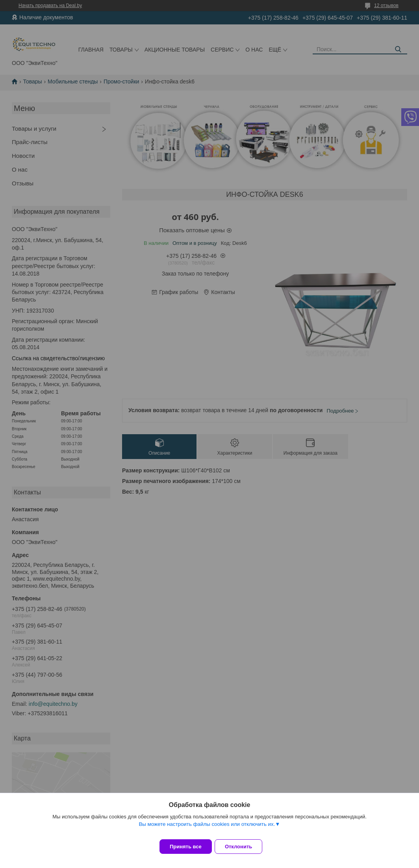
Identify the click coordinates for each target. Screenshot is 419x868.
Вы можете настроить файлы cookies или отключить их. (207, 829)
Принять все (186, 847)
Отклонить (244, 847)
